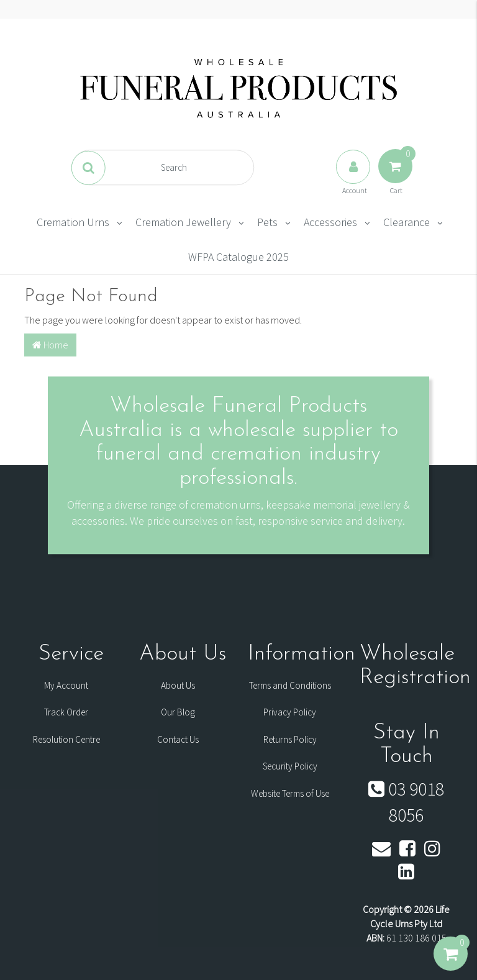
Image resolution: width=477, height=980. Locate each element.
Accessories (330, 222)
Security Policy (290, 766)
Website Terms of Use (290, 793)
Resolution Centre (66, 739)
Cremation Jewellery (183, 222)
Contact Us (178, 739)
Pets (267, 222)
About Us (178, 685)
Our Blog (178, 712)
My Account (66, 685)
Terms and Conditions (290, 685)
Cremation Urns (73, 222)
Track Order (66, 712)
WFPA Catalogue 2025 (238, 257)
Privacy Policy (290, 712)
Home (50, 345)
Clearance (407, 222)
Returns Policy (290, 739)
